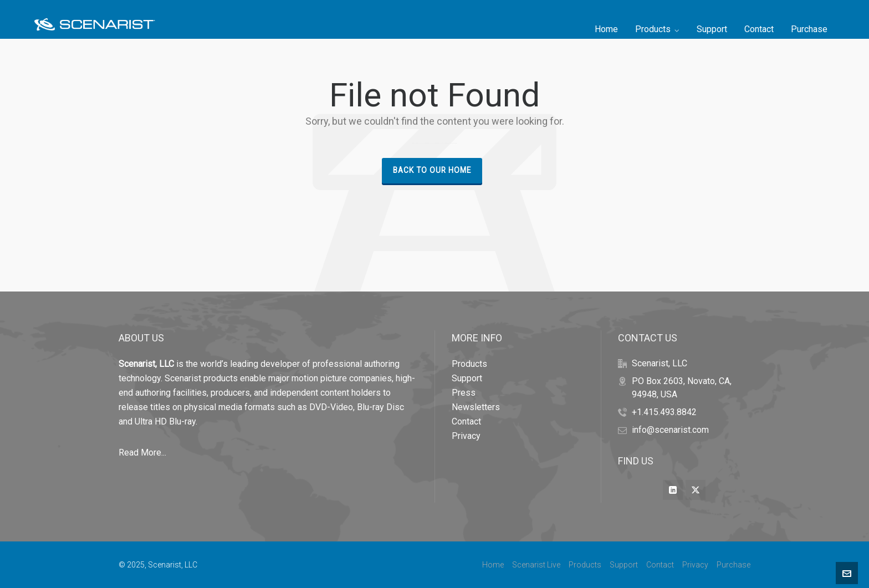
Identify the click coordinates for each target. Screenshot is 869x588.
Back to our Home (432, 170)
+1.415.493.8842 (664, 412)
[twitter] (696, 490)
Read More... (142, 452)
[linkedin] (673, 490)
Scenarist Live (536, 565)
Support (467, 378)
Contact (466, 421)
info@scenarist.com (670, 430)
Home (493, 565)
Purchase (733, 565)
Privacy (466, 436)
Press (464, 393)
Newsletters (476, 407)
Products (469, 364)
